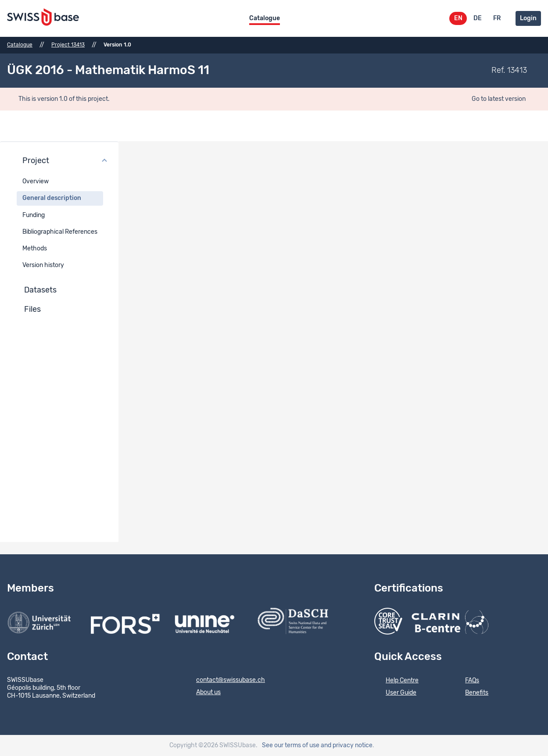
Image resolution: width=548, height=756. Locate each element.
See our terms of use (291, 745)
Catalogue (265, 18)
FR (497, 18)
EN (458, 18)
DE (478, 18)
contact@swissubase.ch (225, 681)
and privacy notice (347, 745)
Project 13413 (68, 45)
